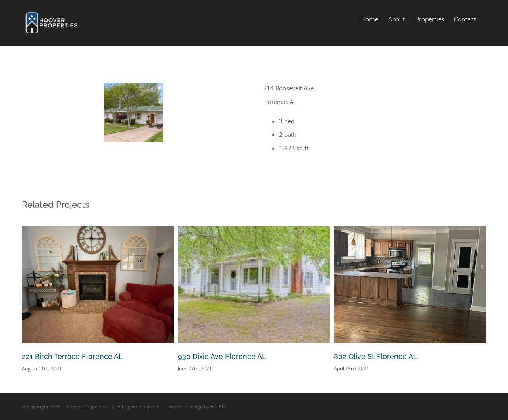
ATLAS (217, 407)
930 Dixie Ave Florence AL (222, 356)
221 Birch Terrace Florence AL (72, 356)
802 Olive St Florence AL (376, 356)
